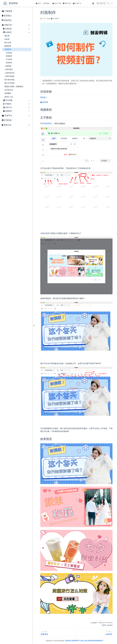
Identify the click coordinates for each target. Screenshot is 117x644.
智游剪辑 (48, 123)
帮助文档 (67, 3)
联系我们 (7, 16)
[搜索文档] (105, 3)
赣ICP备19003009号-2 (73, 641)
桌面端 (44, 102)
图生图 (7, 36)
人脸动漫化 (9, 69)
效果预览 (9, 63)
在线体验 (9, 53)
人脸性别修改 (10, 76)
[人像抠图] (95, 633)
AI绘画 (7, 39)
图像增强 (8, 46)
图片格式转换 (10, 80)
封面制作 (8, 49)
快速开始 (7, 20)
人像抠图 (8, 66)
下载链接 (7, 11)
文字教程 (9, 59)
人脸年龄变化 (10, 73)
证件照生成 (9, 90)
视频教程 (9, 56)
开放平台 (77, 3)
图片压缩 (8, 43)
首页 (38, 3)
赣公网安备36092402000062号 (92, 641)
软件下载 (57, 3)
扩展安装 (7, 120)
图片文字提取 (10, 83)
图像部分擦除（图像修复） (15, 87)
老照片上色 (9, 97)
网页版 (47, 3)
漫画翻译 (8, 93)
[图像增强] (58, 633)
